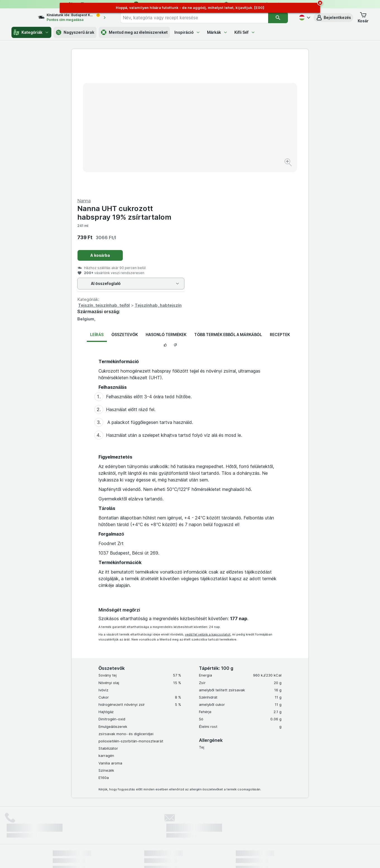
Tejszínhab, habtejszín (276, 171)
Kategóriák (31, 32)
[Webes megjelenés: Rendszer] (167, 857)
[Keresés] (278, 18)
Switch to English (200, 834)
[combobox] (199, 18)
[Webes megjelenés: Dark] (217, 857)
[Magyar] (304, 18)
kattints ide (125, 820)
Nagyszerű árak (75, 32)
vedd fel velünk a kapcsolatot (208, 500)
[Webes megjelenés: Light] (195, 857)
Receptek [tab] (280, 200)
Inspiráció (187, 32)
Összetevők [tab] (125, 200)
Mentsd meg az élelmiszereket (134, 32)
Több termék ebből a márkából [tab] (228, 200)
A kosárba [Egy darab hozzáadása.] (219, 121)
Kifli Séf (245, 32)
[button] (334, 18)
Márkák (217, 32)
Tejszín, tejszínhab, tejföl (222, 171)
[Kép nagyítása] (170, 145)
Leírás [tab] (97, 200)
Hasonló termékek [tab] (166, 200)
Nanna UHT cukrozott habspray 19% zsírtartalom (243, 78)
